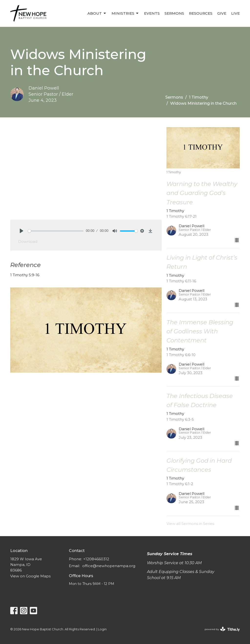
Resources (201, 13)
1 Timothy (199, 97)
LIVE (235, 13)
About (97, 13)
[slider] (56, 231)
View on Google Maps (30, 576)
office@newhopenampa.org (109, 566)
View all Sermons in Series (190, 524)
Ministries (125, 13)
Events (152, 13)
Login (102, 629)
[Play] (21, 231)
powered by (222, 629)
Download (28, 241)
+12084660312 (96, 559)
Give (222, 13)
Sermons (174, 13)
